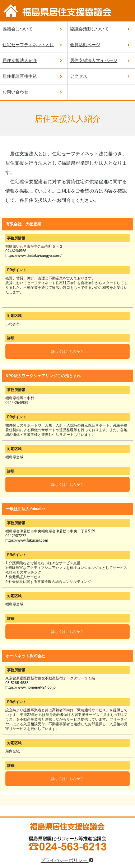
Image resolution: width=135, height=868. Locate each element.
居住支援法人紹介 (20, 60)
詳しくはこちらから (67, 352)
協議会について (18, 29)
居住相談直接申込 (20, 76)
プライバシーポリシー (67, 860)
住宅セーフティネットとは (28, 45)
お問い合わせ (15, 92)
